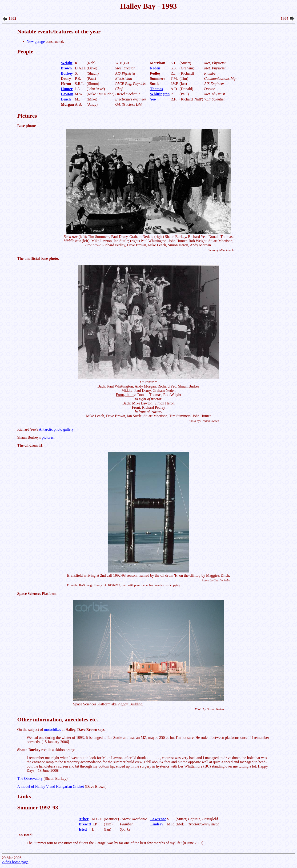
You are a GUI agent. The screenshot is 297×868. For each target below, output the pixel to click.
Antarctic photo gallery (56, 429)
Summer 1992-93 (38, 808)
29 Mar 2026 (148, 431)
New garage (36, 42)
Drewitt (85, 824)
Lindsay (157, 824)
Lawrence (158, 819)
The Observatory (30, 778)
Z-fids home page (15, 862)
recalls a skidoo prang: (46, 750)
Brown (66, 68)
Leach (66, 99)
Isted (83, 829)
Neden (155, 68)
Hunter (67, 89)
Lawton (67, 94)
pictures (48, 437)
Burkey (67, 73)
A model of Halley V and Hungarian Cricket (50, 786)
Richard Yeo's (28, 429)
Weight (67, 63)
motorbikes (52, 730)
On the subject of (31, 730)
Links (24, 796)
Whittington (160, 94)
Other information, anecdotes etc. (58, 720)
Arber (84, 819)
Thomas (156, 89)
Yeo (153, 99)
